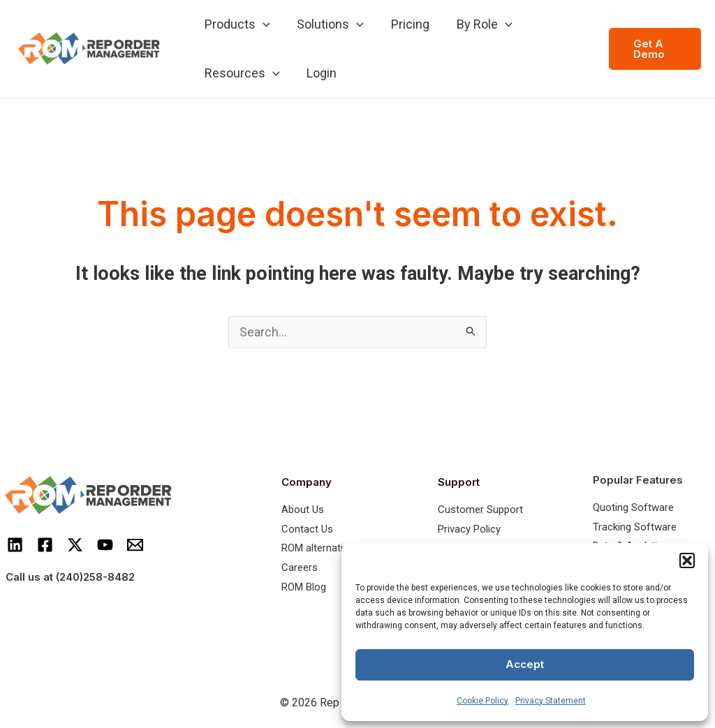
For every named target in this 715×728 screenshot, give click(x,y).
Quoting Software (633, 508)
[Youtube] (105, 545)
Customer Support (480, 510)
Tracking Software (635, 528)
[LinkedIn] (15, 545)
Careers (300, 569)
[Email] (135, 545)
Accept (525, 664)
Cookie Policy (482, 701)
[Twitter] (75, 545)
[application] (261, 24)
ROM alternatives (320, 549)
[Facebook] (45, 545)
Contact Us (307, 530)
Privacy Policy (469, 530)
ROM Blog (304, 588)
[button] (687, 560)
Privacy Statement (551, 701)
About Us (303, 510)
